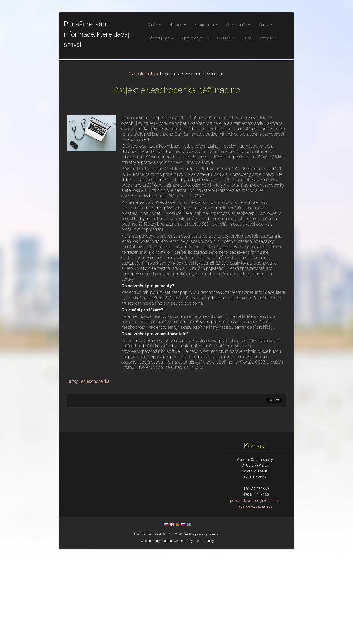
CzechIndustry (142, 169)
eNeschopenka (95, 477)
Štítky (73, 477)
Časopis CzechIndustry (177, 636)
